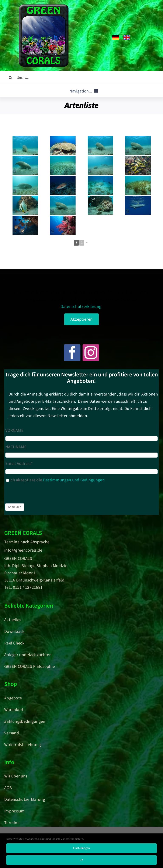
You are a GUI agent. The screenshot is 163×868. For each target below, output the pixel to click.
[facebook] (72, 353)
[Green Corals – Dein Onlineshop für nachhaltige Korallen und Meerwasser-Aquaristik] (44, 6)
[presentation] (38, 494)
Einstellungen (82, 848)
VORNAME (14, 431)
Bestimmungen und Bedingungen (74, 480)
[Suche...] (81, 78)
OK (81, 860)
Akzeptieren (81, 319)
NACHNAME (16, 447)
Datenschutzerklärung (81, 307)
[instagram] (91, 353)
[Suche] (11, 78)
